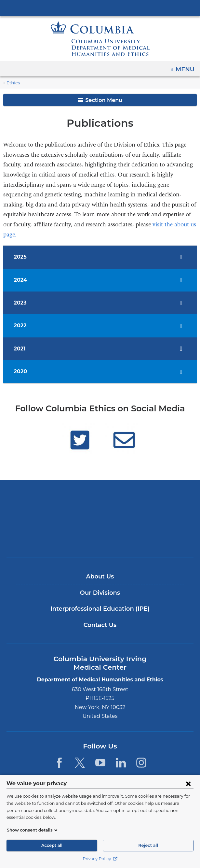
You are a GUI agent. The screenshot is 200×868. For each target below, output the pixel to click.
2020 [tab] (21, 371)
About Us (100, 576)
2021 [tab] (21, 349)
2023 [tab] (21, 303)
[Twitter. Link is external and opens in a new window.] (80, 763)
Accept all (52, 845)
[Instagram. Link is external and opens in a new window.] (142, 763)
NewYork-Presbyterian (100, 519)
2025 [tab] (21, 257)
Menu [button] (186, 67)
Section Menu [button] (100, 100)
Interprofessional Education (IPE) (100, 609)
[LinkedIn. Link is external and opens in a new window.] (121, 763)
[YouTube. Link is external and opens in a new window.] (100, 763)
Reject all (148, 845)
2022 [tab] (21, 326)
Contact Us (100, 625)
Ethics (13, 83)
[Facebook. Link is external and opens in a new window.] (59, 763)
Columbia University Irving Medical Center (100, 8)
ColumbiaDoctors (100, 539)
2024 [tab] (21, 280)
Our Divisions (100, 593)
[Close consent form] (188, 790)
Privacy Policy (100, 859)
